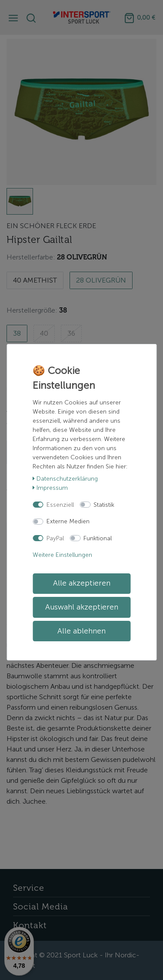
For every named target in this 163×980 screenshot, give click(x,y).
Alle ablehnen (81, 631)
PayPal (55, 538)
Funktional (98, 538)
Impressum (50, 488)
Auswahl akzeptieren (82, 607)
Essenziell (60, 505)
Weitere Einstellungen (62, 555)
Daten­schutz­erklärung (65, 479)
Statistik (104, 505)
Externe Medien (68, 521)
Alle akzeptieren (82, 583)
